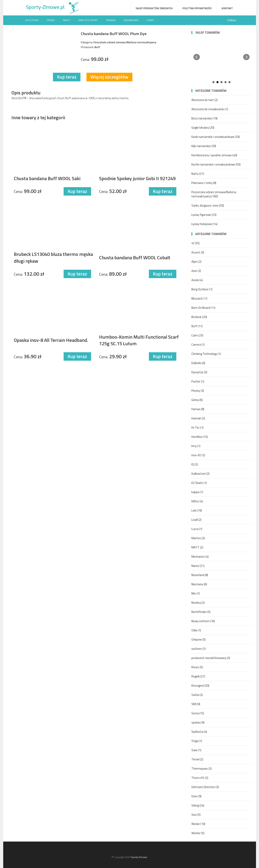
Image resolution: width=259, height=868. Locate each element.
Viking (198, 805)
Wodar (198, 824)
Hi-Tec (197, 427)
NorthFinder (201, 612)
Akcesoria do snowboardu (210, 109)
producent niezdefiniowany (211, 658)
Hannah (198, 418)
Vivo (196, 815)
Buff (197, 326)
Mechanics (200, 557)
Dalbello (198, 363)
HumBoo (200, 437)
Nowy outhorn (203, 621)
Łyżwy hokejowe (204, 224)
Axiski (197, 280)
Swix (196, 750)
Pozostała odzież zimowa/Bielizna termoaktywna (214, 194)
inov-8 (198, 455)
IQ (195, 464)
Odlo (196, 630)
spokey (198, 722)
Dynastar (199, 372)
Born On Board (203, 308)
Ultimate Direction (205, 787)
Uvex (196, 796)
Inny (196, 446)
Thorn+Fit (200, 778)
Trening (111, 20)
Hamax (198, 409)
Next (246, 57)
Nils (196, 593)
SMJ (196, 704)
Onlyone (199, 639)
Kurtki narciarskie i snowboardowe (216, 164)
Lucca (197, 529)
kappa (197, 492)
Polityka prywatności (197, 8)
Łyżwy (150, 20)
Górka (197, 400)
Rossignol (200, 686)
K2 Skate (199, 483)
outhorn (199, 649)
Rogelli (198, 676)
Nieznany (199, 584)
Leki (197, 510)
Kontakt (227, 8)
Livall (196, 520)
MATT (197, 547)
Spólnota (199, 732)
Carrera (198, 345)
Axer (196, 271)
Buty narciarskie (204, 118)
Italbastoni (200, 474)
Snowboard (131, 20)
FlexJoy (198, 391)
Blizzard (199, 298)
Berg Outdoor (202, 289)
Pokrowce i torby (204, 183)
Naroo (198, 566)
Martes (198, 538)
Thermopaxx (202, 769)
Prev (197, 57)
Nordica (198, 603)
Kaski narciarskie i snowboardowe (216, 137)
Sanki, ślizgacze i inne (208, 205)
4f (196, 243)
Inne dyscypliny (88, 20)
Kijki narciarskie (204, 146)
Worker (198, 833)
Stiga (197, 741)
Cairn (197, 335)
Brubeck (199, 317)
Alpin (196, 262)
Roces (197, 667)
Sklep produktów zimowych (154, 8)
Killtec (197, 501)
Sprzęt (51, 20)
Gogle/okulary (203, 128)
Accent (198, 252)
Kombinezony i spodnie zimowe (214, 155)
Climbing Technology (206, 354)
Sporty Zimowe (139, 857)
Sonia (198, 713)
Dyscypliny (32, 20)
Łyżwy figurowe (204, 215)
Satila (197, 695)
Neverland (200, 575)
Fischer (198, 381)
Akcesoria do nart (205, 100)
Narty (67, 20)
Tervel (197, 759)
